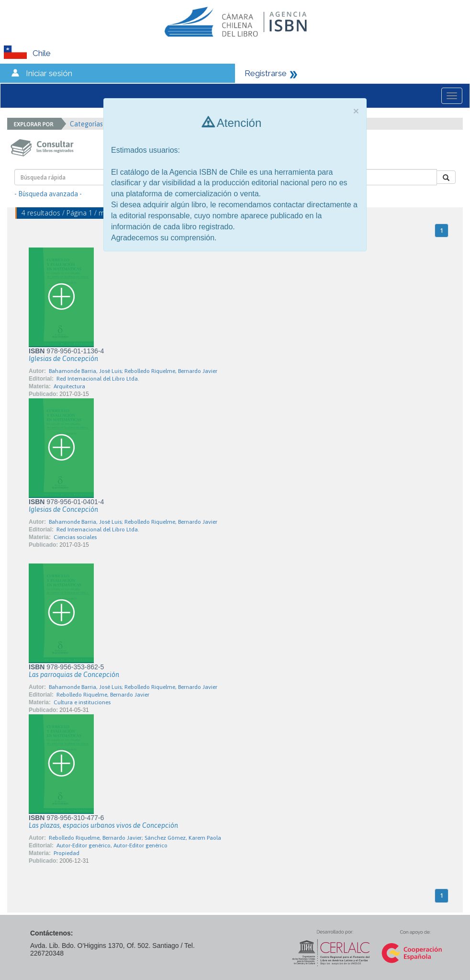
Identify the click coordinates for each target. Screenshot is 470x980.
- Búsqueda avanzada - (48, 194)
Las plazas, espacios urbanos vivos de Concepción (103, 825)
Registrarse (266, 73)
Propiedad (67, 853)
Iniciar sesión (49, 73)
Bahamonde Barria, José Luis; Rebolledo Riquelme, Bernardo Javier (133, 371)
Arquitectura (69, 386)
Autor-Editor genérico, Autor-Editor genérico (112, 845)
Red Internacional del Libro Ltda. (98, 379)
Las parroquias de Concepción (74, 675)
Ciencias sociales (75, 537)
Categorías (90, 124)
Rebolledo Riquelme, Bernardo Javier (103, 695)
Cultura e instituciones (82, 702)
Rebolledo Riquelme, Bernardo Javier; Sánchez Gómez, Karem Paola (135, 838)
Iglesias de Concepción (63, 359)
